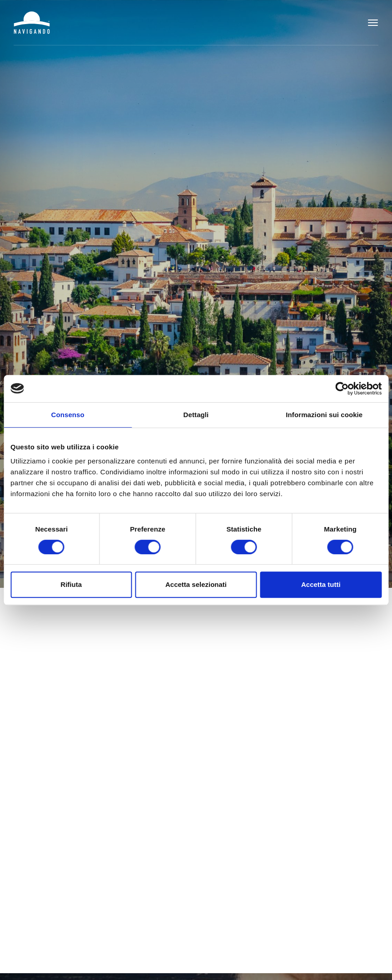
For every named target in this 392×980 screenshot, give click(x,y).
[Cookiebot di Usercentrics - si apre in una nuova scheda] (342, 389)
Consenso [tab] (68, 415)
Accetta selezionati (196, 584)
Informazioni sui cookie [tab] (324, 415)
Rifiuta (71, 584)
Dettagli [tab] (196, 415)
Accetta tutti (321, 584)
